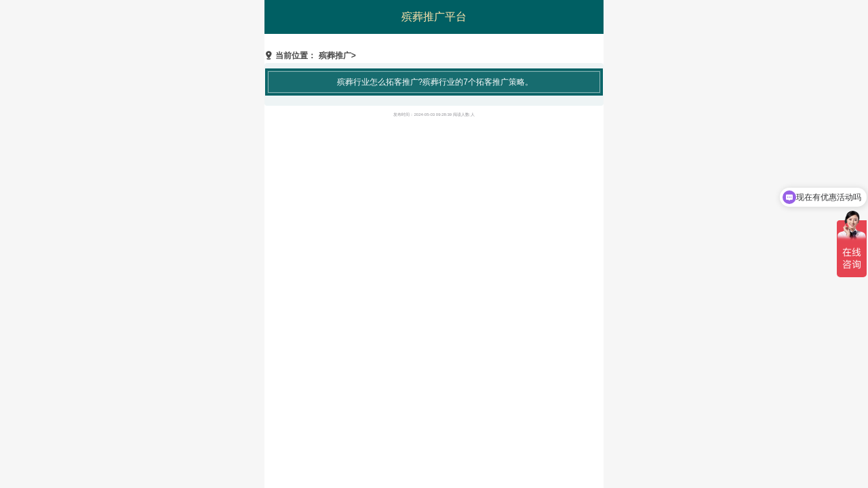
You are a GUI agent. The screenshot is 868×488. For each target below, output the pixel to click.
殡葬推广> (337, 56)
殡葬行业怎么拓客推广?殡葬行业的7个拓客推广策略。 (435, 82)
